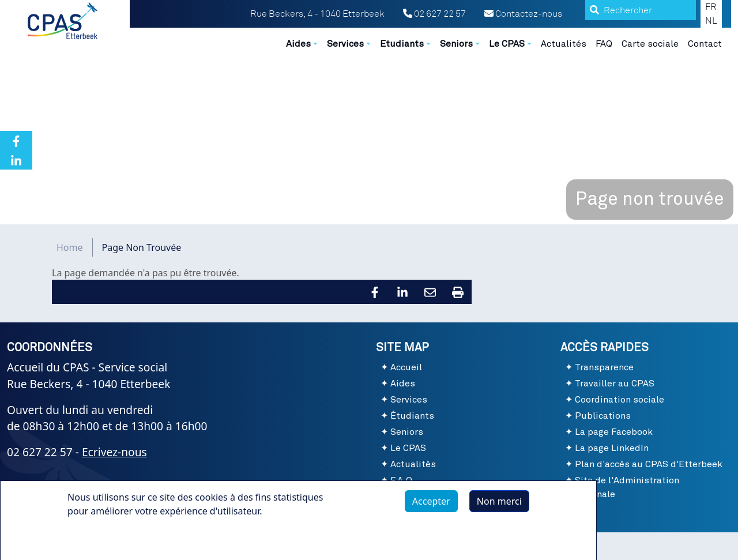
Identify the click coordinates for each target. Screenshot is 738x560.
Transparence (604, 367)
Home (70, 247)
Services (409, 400)
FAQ (604, 44)
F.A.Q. (403, 480)
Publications (603, 416)
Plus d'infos (104, 544)
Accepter (431, 508)
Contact (705, 44)
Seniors (407, 432)
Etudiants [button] (402, 44)
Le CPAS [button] (507, 44)
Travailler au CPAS (615, 384)
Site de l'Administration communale (622, 487)
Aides (403, 384)
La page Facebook (614, 432)
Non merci (499, 508)
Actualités (564, 44)
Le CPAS (408, 448)
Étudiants (412, 416)
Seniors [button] (456, 44)
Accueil (406, 367)
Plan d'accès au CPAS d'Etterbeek (649, 464)
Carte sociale (650, 44)
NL (711, 21)
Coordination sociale (620, 400)
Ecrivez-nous (114, 452)
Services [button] (345, 44)
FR (711, 7)
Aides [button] (298, 44)
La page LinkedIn (612, 448)
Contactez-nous (523, 14)
